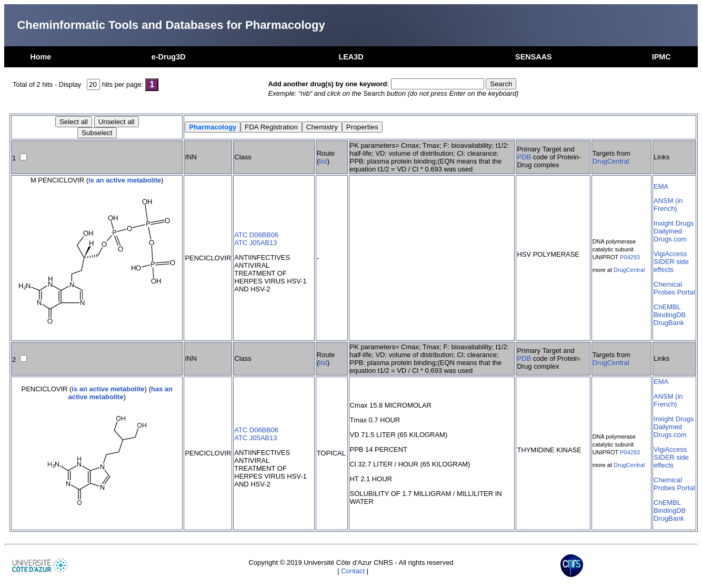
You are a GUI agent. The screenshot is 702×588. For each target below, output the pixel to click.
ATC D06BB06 (256, 235)
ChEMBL (667, 307)
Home (41, 57)
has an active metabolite (121, 393)
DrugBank (669, 323)
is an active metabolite (125, 180)
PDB (524, 157)
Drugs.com (670, 239)
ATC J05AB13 (255, 243)
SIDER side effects (671, 266)
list (323, 161)
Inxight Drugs (674, 223)
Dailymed (668, 231)
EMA (661, 186)
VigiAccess (670, 254)
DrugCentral (611, 161)
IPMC (661, 57)
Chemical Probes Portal (674, 288)
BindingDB (670, 315)
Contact (353, 571)
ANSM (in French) (668, 205)
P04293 (630, 257)
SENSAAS (534, 57)
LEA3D (351, 57)
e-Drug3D (169, 57)
